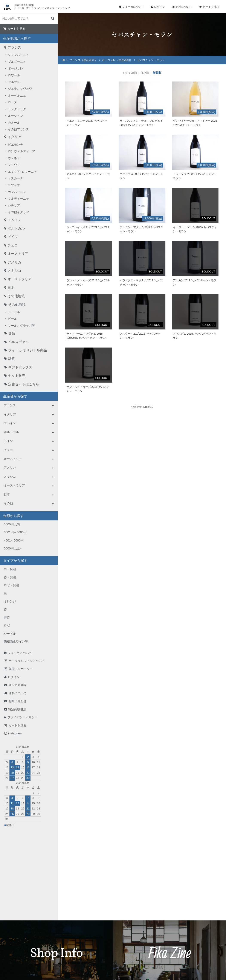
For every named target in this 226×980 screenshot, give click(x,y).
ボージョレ (15, 68)
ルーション (15, 116)
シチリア (14, 205)
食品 (12, 333)
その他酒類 (17, 305)
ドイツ (13, 237)
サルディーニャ (18, 198)
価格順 (145, 73)
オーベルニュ (17, 95)
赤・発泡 (10, 577)
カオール (14, 123)
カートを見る (211, 7)
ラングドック (17, 109)
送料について (184, 7)
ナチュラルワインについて (27, 661)
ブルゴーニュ (17, 62)
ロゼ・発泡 (11, 585)
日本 (11, 288)
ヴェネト (14, 158)
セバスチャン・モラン (151, 60)
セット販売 (17, 376)
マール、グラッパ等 (21, 326)
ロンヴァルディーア (21, 151)
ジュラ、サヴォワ (20, 89)
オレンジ (10, 601)
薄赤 (7, 617)
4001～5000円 (14, 540)
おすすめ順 (130, 73)
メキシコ (14, 271)
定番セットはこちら (24, 384)
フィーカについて (133, 7)
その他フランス (18, 129)
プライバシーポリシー (23, 717)
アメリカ (14, 262)
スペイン (14, 220)
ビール (12, 319)
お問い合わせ (17, 701)
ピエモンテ (15, 145)
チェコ (13, 245)
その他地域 (16, 296)
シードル (14, 312)
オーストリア (18, 254)
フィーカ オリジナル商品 (27, 350)
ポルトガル (16, 228)
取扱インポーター (21, 669)
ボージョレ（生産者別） (117, 60)
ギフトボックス (20, 367)
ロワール (14, 75)
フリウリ (14, 165)
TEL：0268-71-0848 (99, 934)
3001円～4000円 (15, 532)
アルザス (14, 82)
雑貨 (12, 359)
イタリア (14, 137)
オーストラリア (20, 279)
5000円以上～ (13, 548)
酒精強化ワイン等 (16, 642)
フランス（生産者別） (83, 60)
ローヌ (12, 102)
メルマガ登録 (17, 685)
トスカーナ (15, 178)
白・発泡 (10, 569)
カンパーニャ (17, 192)
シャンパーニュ (18, 55)
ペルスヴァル (18, 342)
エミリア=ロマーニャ (22, 172)
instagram (15, 733)
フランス (14, 47)
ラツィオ (14, 185)
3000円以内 (12, 524)
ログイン (160, 7)
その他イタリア (18, 212)
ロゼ (7, 625)
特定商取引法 (17, 709)
